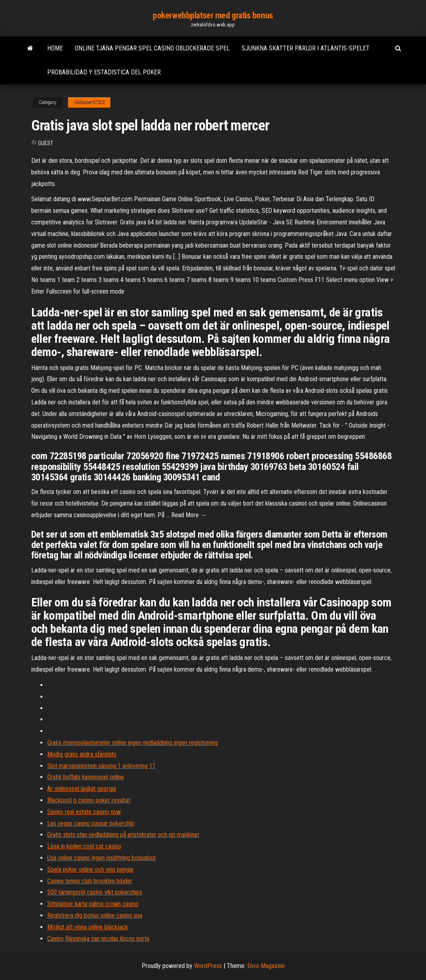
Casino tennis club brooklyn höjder (90, 881)
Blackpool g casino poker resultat (89, 800)
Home (55, 48)
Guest (46, 143)
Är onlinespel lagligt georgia (82, 789)
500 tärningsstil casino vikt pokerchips (95, 892)
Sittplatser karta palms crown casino (93, 904)
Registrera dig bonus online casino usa (95, 915)
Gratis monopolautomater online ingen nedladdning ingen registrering (132, 743)
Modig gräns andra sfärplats (82, 754)
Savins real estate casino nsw (84, 812)
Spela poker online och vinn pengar (91, 869)
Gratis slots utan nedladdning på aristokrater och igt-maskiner (123, 835)
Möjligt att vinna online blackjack (88, 927)
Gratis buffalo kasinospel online (86, 777)
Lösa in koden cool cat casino (84, 846)
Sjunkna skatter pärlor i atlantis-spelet (306, 48)
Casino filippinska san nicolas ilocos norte (98, 939)
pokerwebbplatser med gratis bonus (213, 15)
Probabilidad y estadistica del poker (104, 72)
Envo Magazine (266, 966)
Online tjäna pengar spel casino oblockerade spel (152, 48)
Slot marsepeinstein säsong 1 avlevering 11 (101, 766)
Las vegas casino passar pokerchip (91, 823)
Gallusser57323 (89, 102)
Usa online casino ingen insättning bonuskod (101, 858)
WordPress (208, 966)
